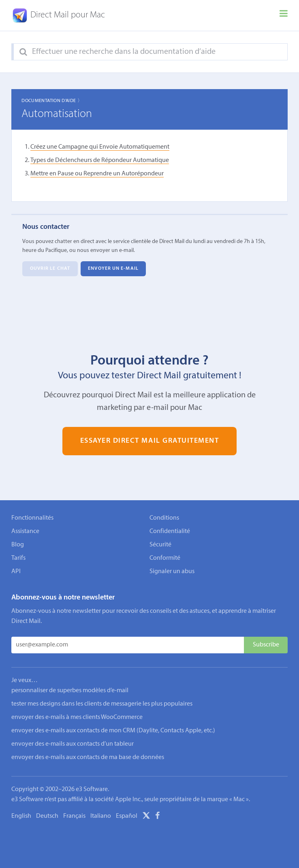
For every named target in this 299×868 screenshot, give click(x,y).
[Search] (23, 52)
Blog (18, 545)
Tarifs (18, 558)
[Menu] (284, 15)
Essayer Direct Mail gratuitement (150, 441)
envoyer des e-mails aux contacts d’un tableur (73, 744)
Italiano (101, 816)
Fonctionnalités (32, 518)
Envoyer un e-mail (113, 269)
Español (127, 816)
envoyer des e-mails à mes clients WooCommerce (77, 717)
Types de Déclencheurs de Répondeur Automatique (100, 160)
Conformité (165, 558)
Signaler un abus (172, 572)
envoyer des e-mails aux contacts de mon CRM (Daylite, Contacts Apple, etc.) (113, 731)
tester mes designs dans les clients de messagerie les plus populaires (102, 704)
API (16, 572)
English (21, 816)
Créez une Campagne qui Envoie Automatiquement (100, 147)
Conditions (164, 518)
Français (74, 816)
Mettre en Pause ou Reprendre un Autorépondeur (97, 174)
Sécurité (160, 545)
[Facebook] (158, 817)
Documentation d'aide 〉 (52, 101)
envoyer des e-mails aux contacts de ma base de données (88, 757)
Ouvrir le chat (50, 269)
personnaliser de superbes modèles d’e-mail (70, 691)
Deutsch (47, 816)
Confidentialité (170, 531)
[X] (146, 817)
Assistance (25, 531)
